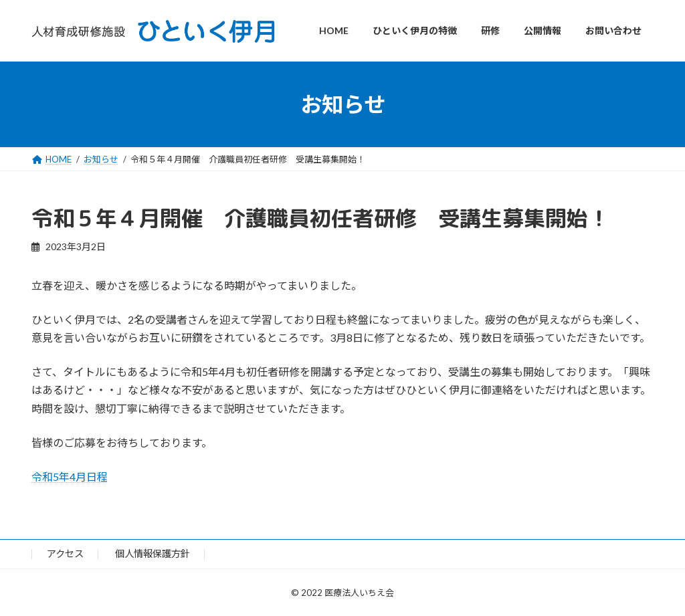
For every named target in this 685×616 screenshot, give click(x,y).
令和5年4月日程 (70, 477)
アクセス (65, 554)
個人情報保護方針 (153, 554)
